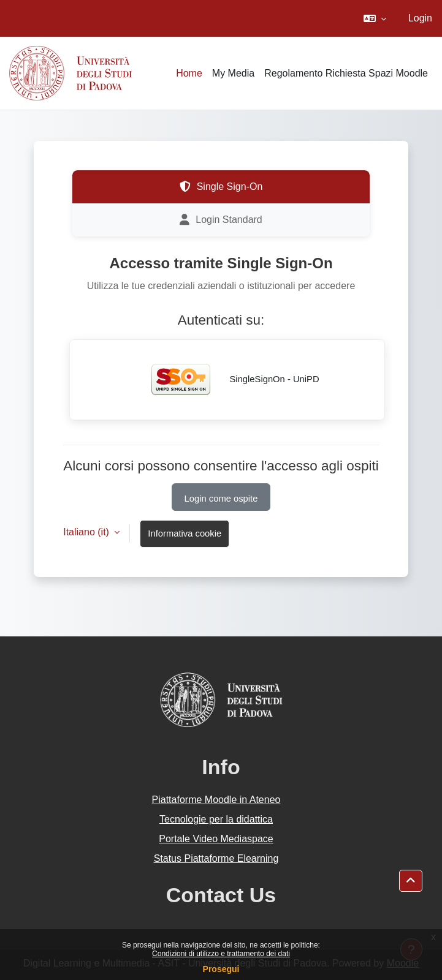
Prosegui (221, 969)
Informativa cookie (185, 533)
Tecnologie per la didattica (216, 819)
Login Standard (221, 220)
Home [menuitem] (189, 73)
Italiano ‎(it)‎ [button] (87, 532)
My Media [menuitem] (233, 73)
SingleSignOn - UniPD (227, 380)
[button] (375, 18)
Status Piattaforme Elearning (216, 858)
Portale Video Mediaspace (216, 839)
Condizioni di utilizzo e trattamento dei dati (221, 954)
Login (420, 18)
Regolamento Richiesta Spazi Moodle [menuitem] (346, 73)
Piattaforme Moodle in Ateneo (216, 800)
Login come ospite (221, 499)
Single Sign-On (221, 187)
